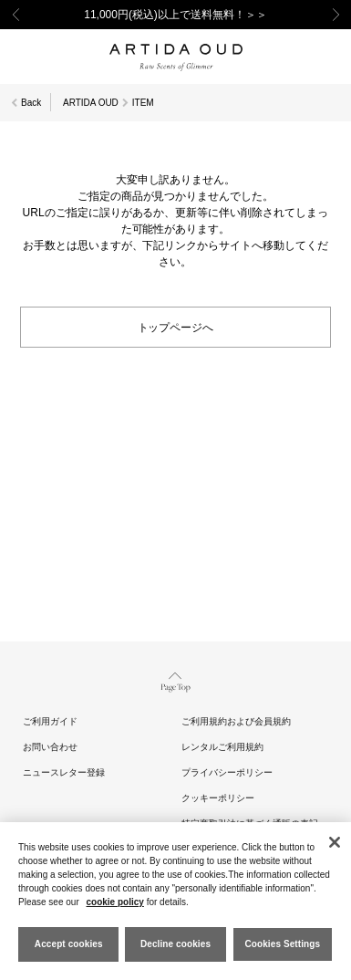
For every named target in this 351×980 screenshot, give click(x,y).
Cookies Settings (282, 944)
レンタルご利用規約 (222, 747)
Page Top (175, 680)
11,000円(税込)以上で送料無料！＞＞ (175, 15)
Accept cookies (69, 944)
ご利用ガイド (50, 721)
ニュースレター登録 (64, 772)
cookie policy (115, 902)
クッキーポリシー (218, 798)
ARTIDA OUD (91, 103)
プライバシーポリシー (227, 772)
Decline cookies (175, 944)
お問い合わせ (50, 747)
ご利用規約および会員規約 (236, 721)
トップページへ (176, 326)
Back (31, 103)
